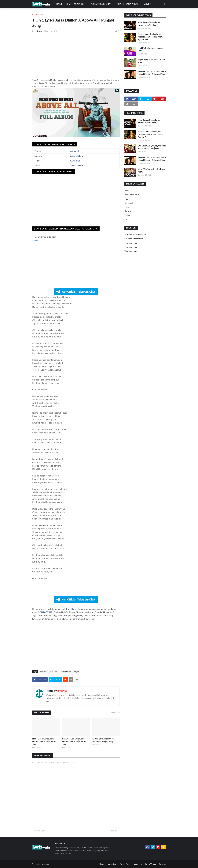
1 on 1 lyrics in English (45, 237)
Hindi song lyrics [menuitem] (75, 4)
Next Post (114, 831)
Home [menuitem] (59, 4)
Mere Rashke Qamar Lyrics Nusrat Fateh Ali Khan (149, 24)
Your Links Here (131, 243)
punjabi (76, 672)
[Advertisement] (76, 55)
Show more (115, 713)
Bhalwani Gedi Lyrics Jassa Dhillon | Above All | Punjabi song (74, 741)
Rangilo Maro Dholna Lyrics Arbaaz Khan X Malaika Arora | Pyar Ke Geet (151, 37)
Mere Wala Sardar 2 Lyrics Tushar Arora (152, 171)
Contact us (112, 864)
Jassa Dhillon (76, 156)
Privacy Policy (125, 864)
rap (126, 219)
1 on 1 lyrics (72, 609)
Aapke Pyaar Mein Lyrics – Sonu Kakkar (151, 61)
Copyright (138, 864)
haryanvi (128, 211)
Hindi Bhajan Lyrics (132, 195)
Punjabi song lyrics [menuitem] (101, 4)
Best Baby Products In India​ (135, 235)
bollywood (128, 203)
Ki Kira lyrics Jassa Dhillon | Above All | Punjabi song (104, 740)
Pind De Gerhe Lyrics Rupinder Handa (151, 49)
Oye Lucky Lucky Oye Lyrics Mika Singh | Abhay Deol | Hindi (152, 147)
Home (35, 14)
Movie (127, 199)
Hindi (127, 191)
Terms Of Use (150, 864)
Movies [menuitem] (147, 4)
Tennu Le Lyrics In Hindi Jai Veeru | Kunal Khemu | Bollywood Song (152, 73)
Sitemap (163, 864)
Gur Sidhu (75, 161)
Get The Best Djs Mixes (134, 239)
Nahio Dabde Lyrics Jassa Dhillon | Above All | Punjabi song (44, 741)
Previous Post (39, 831)
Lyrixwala (62, 691)
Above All (42, 14)
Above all (75, 151)
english (127, 207)
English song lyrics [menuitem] (127, 4)
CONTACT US (45, 612)
